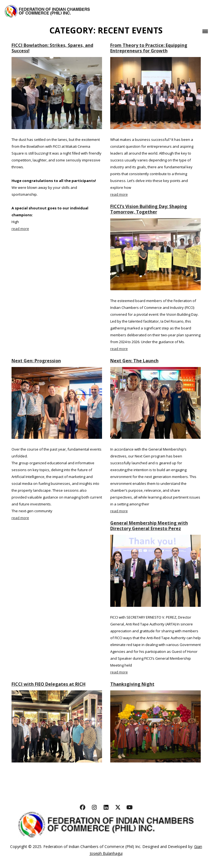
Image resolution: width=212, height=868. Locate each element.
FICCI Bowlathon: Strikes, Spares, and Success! (52, 48)
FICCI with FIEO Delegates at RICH (49, 684)
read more (20, 229)
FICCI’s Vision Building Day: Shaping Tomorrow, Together (149, 209)
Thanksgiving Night (132, 684)
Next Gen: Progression (36, 361)
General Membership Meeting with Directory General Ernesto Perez (149, 526)
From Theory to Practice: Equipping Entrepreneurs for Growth (149, 48)
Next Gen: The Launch (134, 361)
